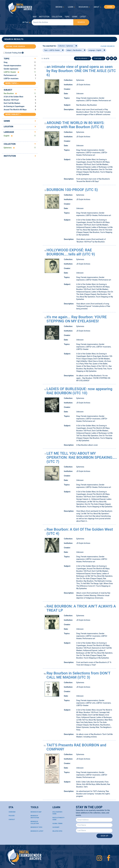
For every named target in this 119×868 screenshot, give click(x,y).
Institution (44, 17)
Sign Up (104, 836)
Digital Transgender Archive (20, 8)
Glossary (56, 827)
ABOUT (97, 7)
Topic (67, 17)
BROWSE (60, 7)
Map (35, 17)
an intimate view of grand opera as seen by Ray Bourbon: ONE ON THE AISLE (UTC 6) (81, 71)
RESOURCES (84, 7)
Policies (12, 816)
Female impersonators (12, 66)
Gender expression (11, 69)
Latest (83, 17)
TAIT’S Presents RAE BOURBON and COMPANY (76, 747)
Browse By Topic (36, 827)
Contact (12, 820)
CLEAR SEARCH (108, 46)
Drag (6, 62)
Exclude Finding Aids (13, 53)
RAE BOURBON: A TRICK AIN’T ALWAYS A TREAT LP (81, 608)
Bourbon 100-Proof (11, 100)
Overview (12, 812)
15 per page (99, 58)
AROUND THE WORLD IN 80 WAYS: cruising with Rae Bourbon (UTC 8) (76, 125)
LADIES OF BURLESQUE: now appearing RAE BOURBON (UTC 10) (79, 391)
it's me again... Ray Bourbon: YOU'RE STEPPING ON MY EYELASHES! (77, 319)
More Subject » (13, 114)
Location (8, 127)
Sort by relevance (83, 58)
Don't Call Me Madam (12, 103)
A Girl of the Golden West (13, 97)
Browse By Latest (37, 831)
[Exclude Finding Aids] (23, 53)
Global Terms (57, 824)
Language (9, 132)
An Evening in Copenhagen (14, 106)
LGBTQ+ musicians (11, 79)
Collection (57, 17)
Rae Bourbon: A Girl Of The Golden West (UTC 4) (80, 531)
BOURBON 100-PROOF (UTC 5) (72, 190)
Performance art (10, 75)
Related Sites (57, 831)
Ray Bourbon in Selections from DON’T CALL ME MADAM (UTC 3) (78, 675)
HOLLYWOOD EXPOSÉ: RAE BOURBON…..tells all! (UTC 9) (71, 252)
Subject (8, 90)
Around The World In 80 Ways (15, 110)
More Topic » (12, 83)
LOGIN (110, 7)
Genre (75, 17)
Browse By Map (36, 812)
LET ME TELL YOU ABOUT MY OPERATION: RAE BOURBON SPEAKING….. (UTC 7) (82, 457)
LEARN (71, 7)
